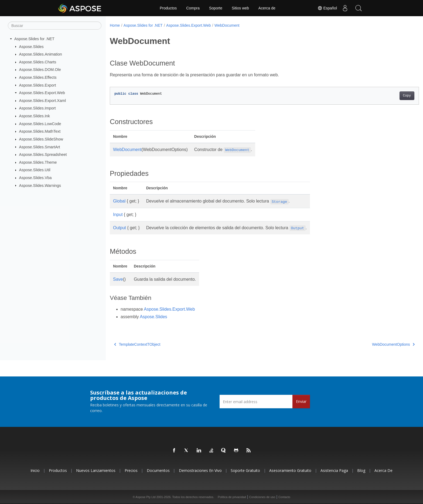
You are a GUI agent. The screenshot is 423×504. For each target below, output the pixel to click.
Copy (386, 96)
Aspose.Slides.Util (35, 170)
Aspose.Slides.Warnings (40, 185)
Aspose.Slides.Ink (35, 116)
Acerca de (267, 8)
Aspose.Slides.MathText (40, 131)
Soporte (216, 8)
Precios (131, 470)
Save (118, 279)
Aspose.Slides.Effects (38, 77)
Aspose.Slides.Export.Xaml (43, 101)
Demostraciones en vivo (200, 470)
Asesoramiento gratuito (290, 470)
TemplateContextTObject (137, 344)
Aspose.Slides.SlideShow (41, 139)
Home (115, 25)
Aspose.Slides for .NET (34, 39)
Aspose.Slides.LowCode (40, 124)
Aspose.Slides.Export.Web (42, 93)
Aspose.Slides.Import (37, 108)
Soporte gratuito (245, 470)
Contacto (284, 497)
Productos (168, 8)
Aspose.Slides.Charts (38, 62)
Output (120, 228)
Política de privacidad (232, 497)
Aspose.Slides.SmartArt (40, 147)
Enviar (301, 401)
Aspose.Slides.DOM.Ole (40, 70)
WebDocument (227, 25)
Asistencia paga (334, 470)
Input (118, 215)
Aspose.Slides (31, 46)
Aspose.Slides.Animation (41, 54)
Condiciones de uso (262, 497)
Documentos (158, 470)
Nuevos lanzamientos (96, 470)
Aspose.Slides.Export (38, 85)
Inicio (35, 470)
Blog (361, 470)
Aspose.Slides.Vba (35, 178)
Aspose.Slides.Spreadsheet (43, 155)
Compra (193, 8)
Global (119, 201)
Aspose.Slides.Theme (38, 162)
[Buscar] (55, 26)
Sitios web (240, 8)
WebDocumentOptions (372, 344)
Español (327, 8)
